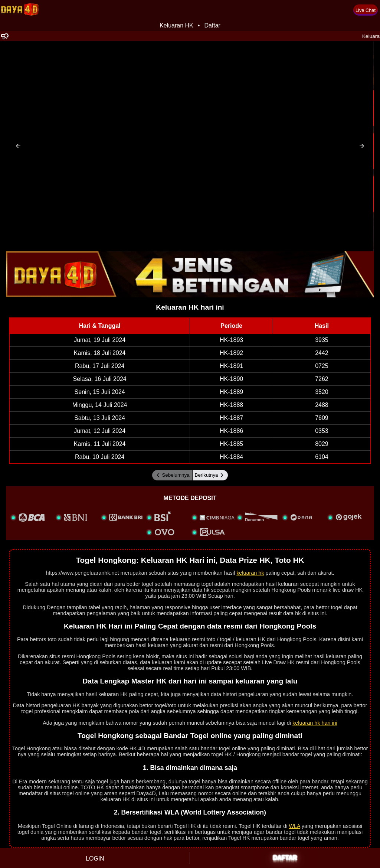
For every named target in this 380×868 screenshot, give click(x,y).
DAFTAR (285, 858)
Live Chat (366, 10)
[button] (18, 146)
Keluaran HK (176, 25)
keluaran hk (250, 573)
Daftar (212, 25)
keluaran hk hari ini (315, 723)
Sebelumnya (172, 475)
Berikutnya (210, 475)
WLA (294, 826)
